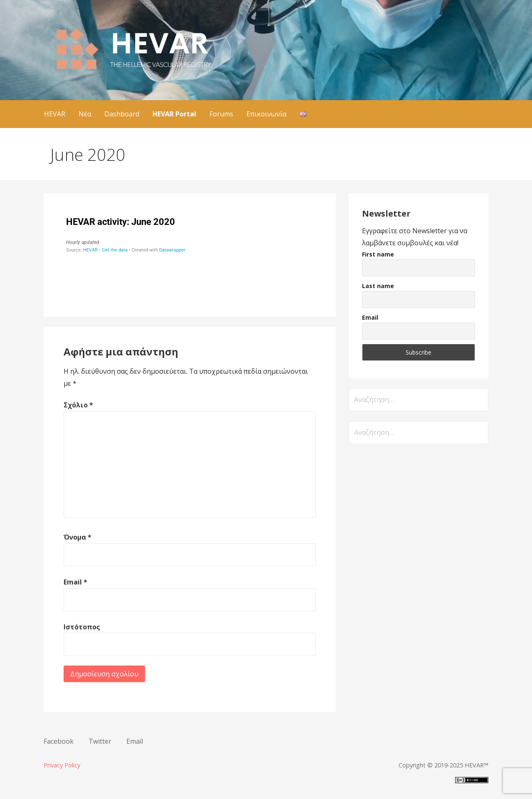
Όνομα (78, 537)
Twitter (100, 741)
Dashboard (122, 114)
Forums (221, 114)
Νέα (85, 114)
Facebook (59, 741)
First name (378, 254)
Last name (378, 286)
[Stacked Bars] (190, 256)
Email (75, 582)
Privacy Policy (62, 765)
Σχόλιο (78, 405)
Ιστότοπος (82, 627)
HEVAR (55, 114)
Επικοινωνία (266, 114)
